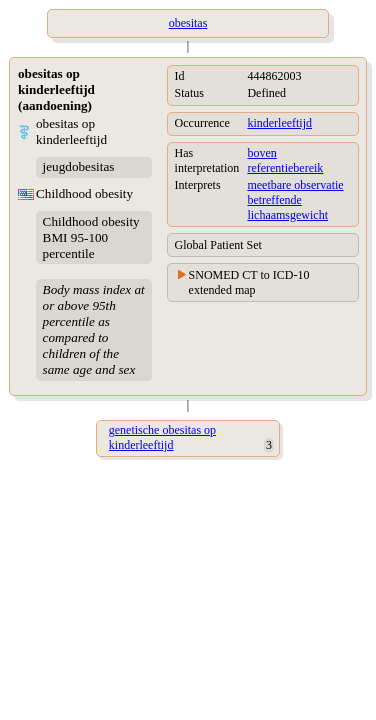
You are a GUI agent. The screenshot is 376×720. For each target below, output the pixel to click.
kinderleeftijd (279, 123)
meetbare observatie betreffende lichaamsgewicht (295, 200)
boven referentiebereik (285, 160)
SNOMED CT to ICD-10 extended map (249, 282)
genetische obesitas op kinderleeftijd (162, 437)
